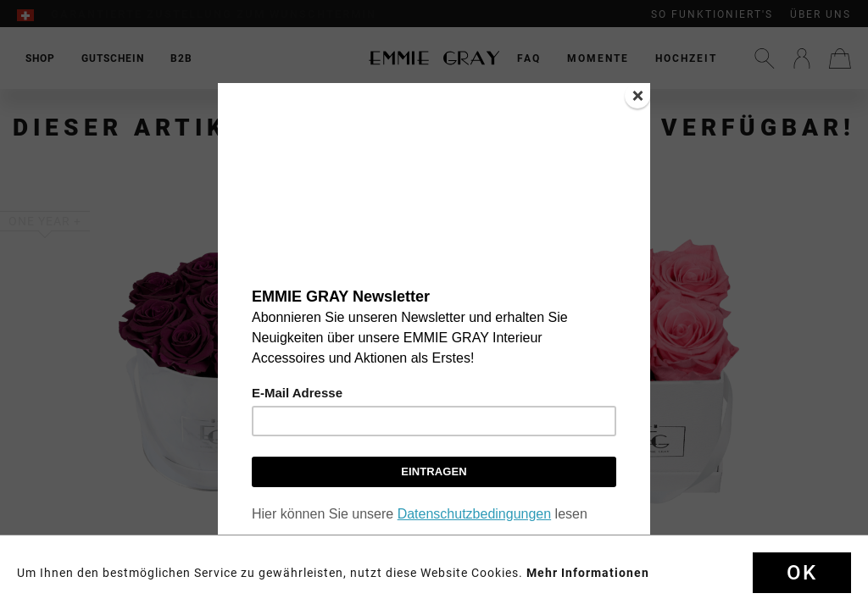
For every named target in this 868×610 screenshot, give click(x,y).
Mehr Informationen (588, 573)
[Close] (637, 96)
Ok (802, 573)
